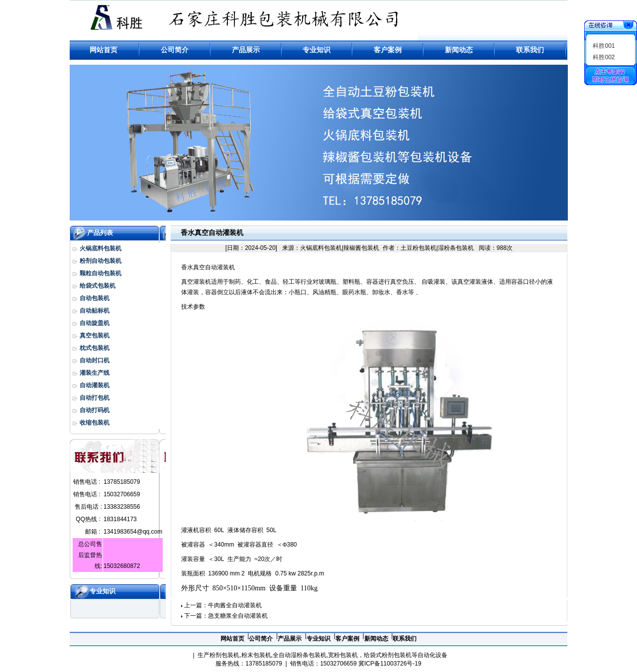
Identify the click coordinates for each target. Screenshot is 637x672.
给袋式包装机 (98, 286)
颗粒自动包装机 (101, 273)
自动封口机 (95, 360)
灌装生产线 (95, 373)
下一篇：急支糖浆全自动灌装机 (226, 616)
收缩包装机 (95, 423)
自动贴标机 (95, 311)
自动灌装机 (95, 385)
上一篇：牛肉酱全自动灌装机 (223, 605)
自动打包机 (95, 398)
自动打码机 (95, 410)
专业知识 (103, 591)
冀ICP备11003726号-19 (390, 664)
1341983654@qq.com (133, 532)
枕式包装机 (95, 348)
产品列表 (100, 233)
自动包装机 (95, 298)
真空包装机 (95, 336)
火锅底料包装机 (101, 248)
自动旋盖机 (95, 323)
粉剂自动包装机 (101, 261)
